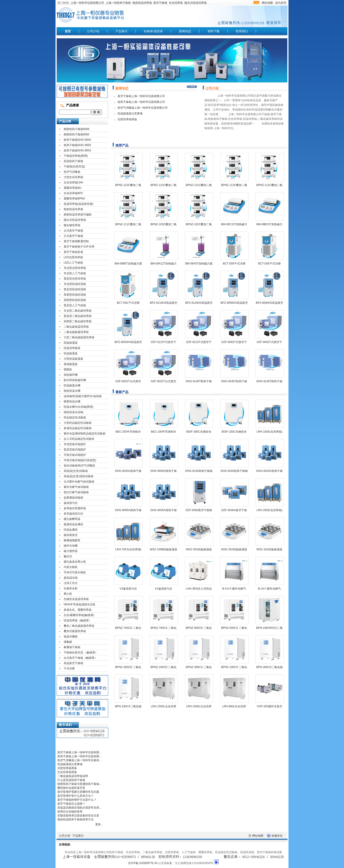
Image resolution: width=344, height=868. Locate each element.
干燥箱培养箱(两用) (76, 156)
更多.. (99, 824)
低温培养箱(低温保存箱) (79, 204)
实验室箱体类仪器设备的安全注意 (78, 816)
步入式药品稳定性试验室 (79, 439)
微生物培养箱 (72, 225)
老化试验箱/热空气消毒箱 (79, 466)
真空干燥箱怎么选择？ (71, 804)
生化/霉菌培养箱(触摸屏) (79, 615)
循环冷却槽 (71, 546)
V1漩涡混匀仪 (164, 589)
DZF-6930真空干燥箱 (199, 510)
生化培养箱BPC (74, 193)
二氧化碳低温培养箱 (76, 327)
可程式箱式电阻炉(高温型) (80, 460)
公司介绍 (93, 31)
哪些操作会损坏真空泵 (71, 788)
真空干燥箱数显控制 (76, 241)
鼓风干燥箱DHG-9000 (77, 140)
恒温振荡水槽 (72, 385)
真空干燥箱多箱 (73, 252)
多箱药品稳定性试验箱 (78, 428)
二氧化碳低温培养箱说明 (73, 776)
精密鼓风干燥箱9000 (77, 134)
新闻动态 (185, 31)
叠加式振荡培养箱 (75, 631)
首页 (68, 31)
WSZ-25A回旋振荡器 (234, 549)
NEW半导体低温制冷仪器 (79, 604)
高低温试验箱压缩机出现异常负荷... (79, 808)
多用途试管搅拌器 (75, 508)
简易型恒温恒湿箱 (75, 295)
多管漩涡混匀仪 (73, 514)
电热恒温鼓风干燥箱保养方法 (75, 819)
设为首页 (281, 3)
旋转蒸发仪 (71, 535)
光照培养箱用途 (127, 119)
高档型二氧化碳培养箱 (78, 321)
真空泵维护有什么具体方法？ (75, 796)
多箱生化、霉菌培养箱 (78, 610)
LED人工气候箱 (73, 263)
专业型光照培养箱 (75, 268)
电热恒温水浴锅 (73, 412)
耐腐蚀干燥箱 (72, 647)
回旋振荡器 (71, 343)
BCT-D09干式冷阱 (234, 264)
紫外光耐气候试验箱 (76, 487)
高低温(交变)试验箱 (76, 471)
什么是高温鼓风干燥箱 (71, 780)
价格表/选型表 (153, 31)
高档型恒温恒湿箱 (75, 300)
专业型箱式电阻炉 (75, 444)
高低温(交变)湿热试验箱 (79, 476)
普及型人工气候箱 (75, 305)
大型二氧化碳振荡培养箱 (79, 337)
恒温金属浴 (71, 530)
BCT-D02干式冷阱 (128, 303)
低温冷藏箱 (71, 636)
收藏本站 (277, 836)
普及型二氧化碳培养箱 (78, 316)
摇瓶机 (68, 369)
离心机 (68, 594)
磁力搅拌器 (71, 551)
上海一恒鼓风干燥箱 (118, 3)
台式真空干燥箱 (73, 231)
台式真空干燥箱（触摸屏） (80, 658)
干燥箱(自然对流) (74, 166)
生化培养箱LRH (73, 183)
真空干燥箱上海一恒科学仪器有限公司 (141, 96)
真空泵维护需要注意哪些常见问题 (78, 792)
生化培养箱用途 (67, 772)
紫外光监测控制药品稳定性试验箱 (85, 434)
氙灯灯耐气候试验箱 (76, 492)
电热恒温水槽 (72, 391)
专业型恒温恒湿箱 (75, 284)
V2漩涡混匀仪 (128, 589)
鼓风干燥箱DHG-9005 (77, 145)
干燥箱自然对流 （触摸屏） (81, 653)
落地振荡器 (71, 364)
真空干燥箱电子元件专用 (79, 247)
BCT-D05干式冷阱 (269, 264)
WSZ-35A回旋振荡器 (199, 549)
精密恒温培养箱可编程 (78, 215)
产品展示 (121, 31)
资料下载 (213, 31)
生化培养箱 (176, 3)
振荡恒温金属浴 (73, 524)
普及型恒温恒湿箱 (75, 289)
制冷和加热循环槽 (75, 380)
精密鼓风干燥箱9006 (77, 129)
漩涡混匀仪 (71, 503)
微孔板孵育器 (72, 519)
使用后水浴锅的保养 (70, 812)
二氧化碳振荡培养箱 (76, 332)
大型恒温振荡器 (73, 359)
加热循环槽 (71, 375)
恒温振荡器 (71, 353)
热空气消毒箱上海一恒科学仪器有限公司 (143, 108)
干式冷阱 (69, 669)
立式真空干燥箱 (73, 236)
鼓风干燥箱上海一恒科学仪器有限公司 (141, 102)
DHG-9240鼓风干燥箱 (234, 471)
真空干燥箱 (160, 3)
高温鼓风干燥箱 (73, 161)
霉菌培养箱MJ (72, 188)
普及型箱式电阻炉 (75, 450)
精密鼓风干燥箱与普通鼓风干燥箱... (79, 784)
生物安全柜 (71, 588)
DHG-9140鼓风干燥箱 (199, 471)
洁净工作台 (71, 583)
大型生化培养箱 (73, 177)
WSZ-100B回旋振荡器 (164, 549)
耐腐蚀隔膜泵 (72, 540)
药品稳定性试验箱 (75, 418)
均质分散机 (71, 567)
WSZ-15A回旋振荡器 (269, 549)
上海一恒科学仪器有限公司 (87, 3)
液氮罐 (68, 642)
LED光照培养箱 (73, 257)
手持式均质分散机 (75, 572)
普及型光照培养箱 (75, 279)
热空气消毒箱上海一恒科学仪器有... (79, 760)
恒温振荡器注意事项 (130, 114)
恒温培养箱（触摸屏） (78, 620)
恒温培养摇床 (72, 348)
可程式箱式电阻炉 (75, 455)
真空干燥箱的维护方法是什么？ (77, 800)
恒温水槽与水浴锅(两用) (79, 407)
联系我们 (242, 31)
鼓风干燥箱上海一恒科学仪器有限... (79, 756)
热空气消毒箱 (72, 172)
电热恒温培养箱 (142, 3)
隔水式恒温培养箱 (196, 3)
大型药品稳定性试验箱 (78, 423)
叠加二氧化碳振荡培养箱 (79, 626)
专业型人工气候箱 (75, 273)
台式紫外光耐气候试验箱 (79, 482)
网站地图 (267, 3)
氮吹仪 (68, 556)
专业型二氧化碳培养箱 (78, 311)
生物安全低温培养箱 (76, 599)
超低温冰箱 (71, 578)
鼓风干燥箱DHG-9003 (77, 150)
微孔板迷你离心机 (75, 562)
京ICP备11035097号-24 (143, 863)
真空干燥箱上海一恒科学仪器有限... (79, 752)
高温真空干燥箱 (73, 663)
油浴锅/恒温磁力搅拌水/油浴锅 (83, 396)
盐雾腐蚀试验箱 (73, 498)
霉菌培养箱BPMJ (74, 199)
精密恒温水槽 (72, 401)
